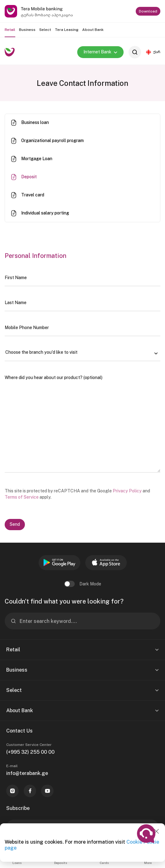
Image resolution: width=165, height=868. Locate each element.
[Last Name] (82, 303)
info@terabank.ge (27, 773)
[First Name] (82, 278)
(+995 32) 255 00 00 (30, 752)
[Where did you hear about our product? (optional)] (82, 421)
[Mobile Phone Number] (82, 328)
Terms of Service (22, 497)
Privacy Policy (127, 491)
